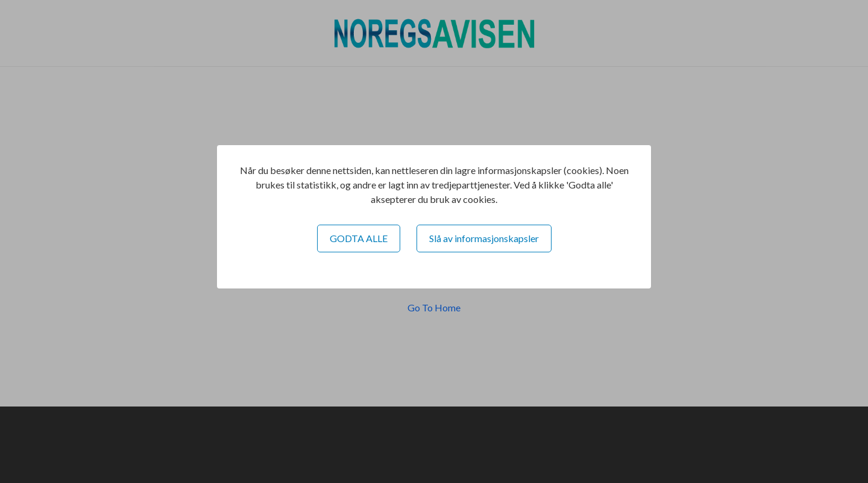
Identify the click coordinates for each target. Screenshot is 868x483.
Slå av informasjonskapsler (484, 238)
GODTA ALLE (359, 238)
